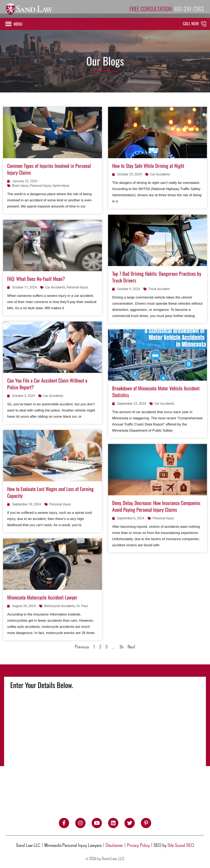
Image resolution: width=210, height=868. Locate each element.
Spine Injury (61, 186)
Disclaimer (114, 846)
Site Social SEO (181, 846)
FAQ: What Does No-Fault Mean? (36, 279)
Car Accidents (160, 174)
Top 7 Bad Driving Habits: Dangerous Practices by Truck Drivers (157, 277)
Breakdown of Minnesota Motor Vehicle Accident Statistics (156, 391)
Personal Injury (40, 186)
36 (121, 647)
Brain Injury (20, 186)
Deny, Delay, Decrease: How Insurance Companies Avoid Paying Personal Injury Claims (156, 506)
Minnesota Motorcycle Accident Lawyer (42, 597)
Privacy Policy (138, 846)
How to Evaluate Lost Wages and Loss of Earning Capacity (50, 492)
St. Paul (82, 606)
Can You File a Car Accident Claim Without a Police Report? (47, 384)
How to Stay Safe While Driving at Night (148, 166)
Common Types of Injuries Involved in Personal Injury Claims (49, 169)
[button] (14, 24)
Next (131, 647)
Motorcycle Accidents (60, 606)
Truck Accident (159, 289)
